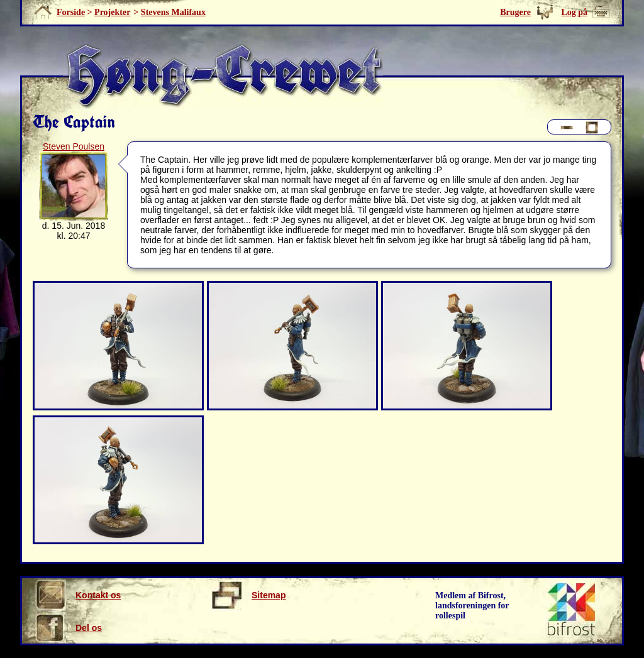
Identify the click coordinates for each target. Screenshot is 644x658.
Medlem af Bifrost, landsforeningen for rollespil (472, 606)
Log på (574, 12)
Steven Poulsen (74, 146)
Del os (68, 628)
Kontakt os (78, 595)
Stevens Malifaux (173, 12)
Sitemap (248, 595)
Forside (71, 12)
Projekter (112, 12)
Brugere (515, 12)
